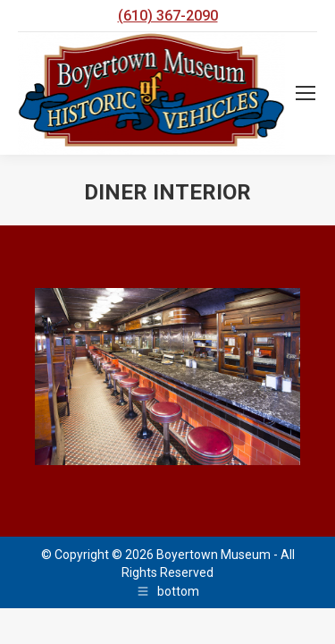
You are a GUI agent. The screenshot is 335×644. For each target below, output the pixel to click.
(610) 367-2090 (168, 16)
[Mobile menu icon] (306, 93)
